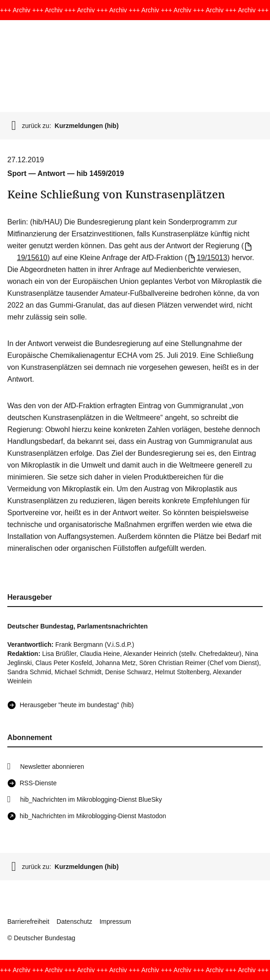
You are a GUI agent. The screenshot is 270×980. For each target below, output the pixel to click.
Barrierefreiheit (28, 921)
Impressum (115, 921)
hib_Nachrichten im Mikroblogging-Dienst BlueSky (91, 799)
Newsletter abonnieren (52, 767)
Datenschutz (74, 921)
